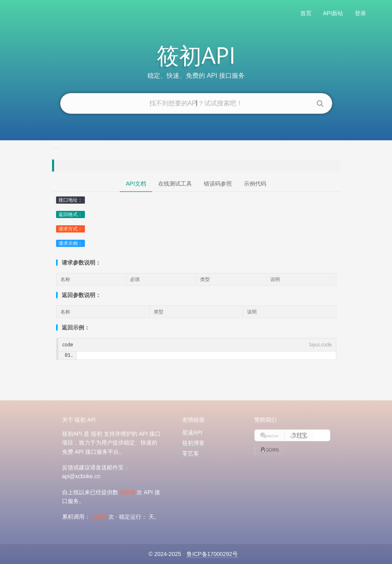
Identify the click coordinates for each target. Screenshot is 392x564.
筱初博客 (193, 443)
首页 (306, 13)
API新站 (333, 13)
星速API (192, 433)
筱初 (80, 419)
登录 (360, 13)
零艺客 (191, 453)
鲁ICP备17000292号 (212, 554)
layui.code (320, 345)
